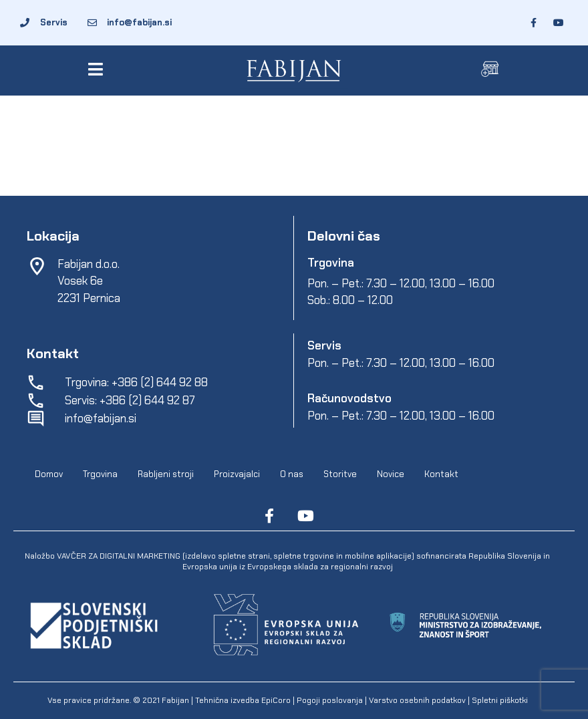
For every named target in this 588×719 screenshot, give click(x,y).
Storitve (340, 474)
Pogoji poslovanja (330, 700)
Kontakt (441, 474)
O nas (292, 474)
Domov (49, 474)
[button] (98, 69)
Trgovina (100, 474)
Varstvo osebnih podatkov (417, 700)
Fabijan (175, 700)
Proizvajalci (237, 474)
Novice (391, 474)
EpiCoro (276, 700)
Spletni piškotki (500, 700)
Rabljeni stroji (166, 474)
